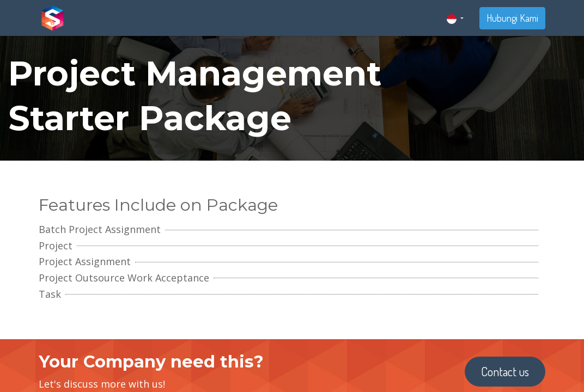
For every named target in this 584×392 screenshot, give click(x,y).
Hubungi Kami (512, 18)
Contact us (505, 371)
